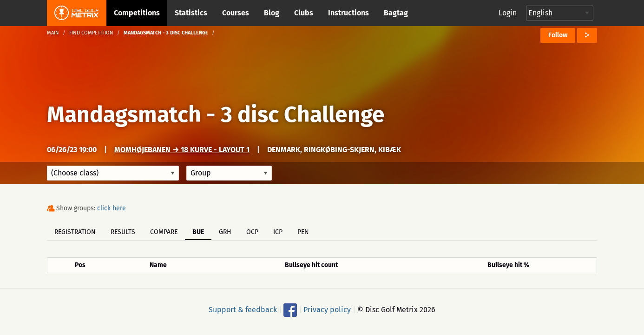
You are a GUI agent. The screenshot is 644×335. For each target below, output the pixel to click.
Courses (236, 13)
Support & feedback (243, 310)
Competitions (137, 13)
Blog (272, 13)
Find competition (91, 33)
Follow (558, 35)
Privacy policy (327, 310)
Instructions (348, 13)
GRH (225, 232)
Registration (75, 232)
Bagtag (396, 13)
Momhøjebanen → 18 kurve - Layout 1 (182, 150)
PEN (303, 232)
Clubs (304, 13)
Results (123, 232)
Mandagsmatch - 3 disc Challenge (216, 114)
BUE (198, 232)
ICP (278, 232)
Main (53, 33)
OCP (252, 232)
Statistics (191, 13)
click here (112, 208)
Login (508, 13)
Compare (164, 232)
